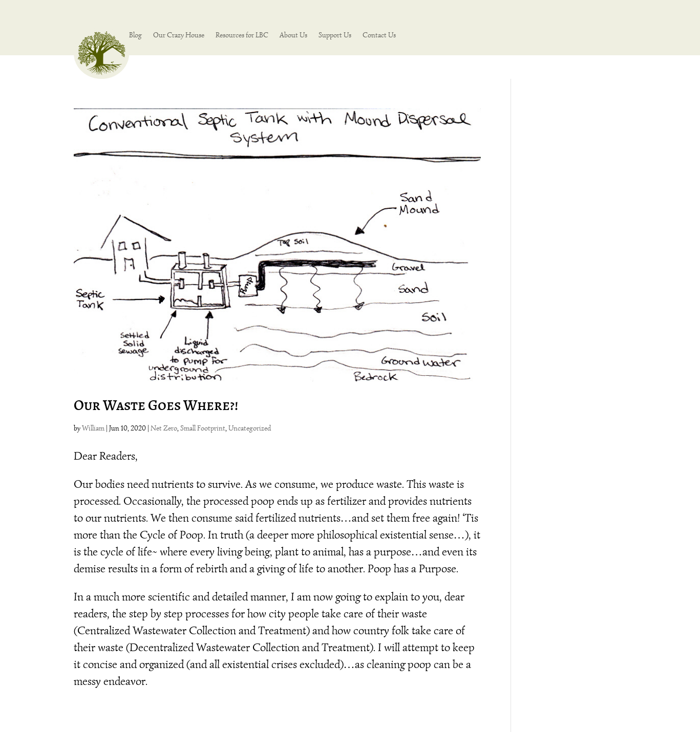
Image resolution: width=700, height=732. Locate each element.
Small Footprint (203, 428)
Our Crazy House (179, 36)
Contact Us (379, 36)
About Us (293, 36)
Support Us (335, 36)
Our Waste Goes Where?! (156, 405)
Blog (135, 36)
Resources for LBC (242, 36)
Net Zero (164, 428)
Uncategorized (250, 428)
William (93, 428)
